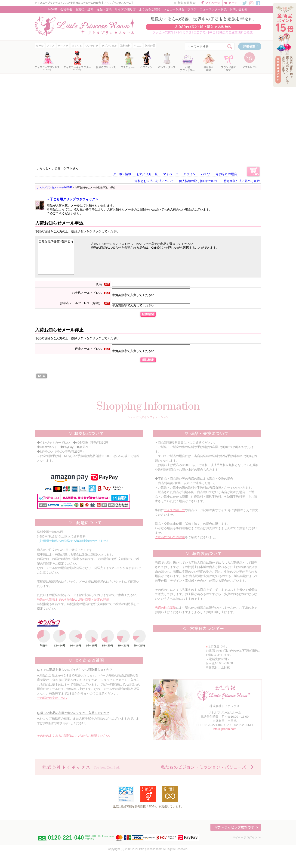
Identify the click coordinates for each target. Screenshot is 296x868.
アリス (51, 46)
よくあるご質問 (150, 9)
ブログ (192, 9)
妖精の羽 (150, 46)
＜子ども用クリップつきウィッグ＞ (73, 199)
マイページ (213, 3)
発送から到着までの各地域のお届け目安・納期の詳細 (73, 600)
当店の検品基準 (165, 608)
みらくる (77, 46)
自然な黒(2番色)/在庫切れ (56, 242)
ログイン (190, 174)
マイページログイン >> (247, 837)
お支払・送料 (84, 9)
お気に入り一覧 (147, 174)
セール (40, 46)
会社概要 (66, 9)
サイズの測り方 (125, 9)
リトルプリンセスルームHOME (54, 187)
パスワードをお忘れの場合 (219, 174)
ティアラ (63, 46)
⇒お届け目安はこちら (52, 698)
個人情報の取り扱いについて (199, 181)
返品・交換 (104, 9)
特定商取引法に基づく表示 (242, 181)
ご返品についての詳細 (170, 537)
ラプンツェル (109, 46)
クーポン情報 (122, 174)
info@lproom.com (225, 729)
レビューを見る (174, 9)
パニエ (138, 46)
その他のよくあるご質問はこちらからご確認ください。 (75, 736)
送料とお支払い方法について (154, 181)
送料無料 (125, 46)
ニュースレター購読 (213, 9)
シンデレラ (92, 46)
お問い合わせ (239, 9)
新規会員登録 (187, 3)
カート (233, 3)
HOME (53, 9)
